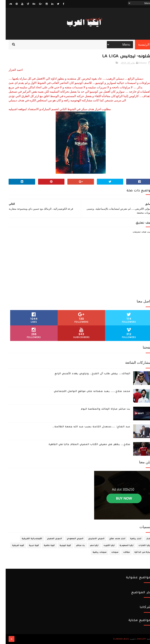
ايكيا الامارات (139, 546)
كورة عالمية (44, 546)
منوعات (109, 552)
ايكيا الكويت (104, 546)
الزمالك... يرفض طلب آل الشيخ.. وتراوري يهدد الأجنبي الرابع (87, 374)
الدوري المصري (49, 539)
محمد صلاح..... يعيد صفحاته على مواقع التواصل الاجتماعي (86, 391)
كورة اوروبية (60, 546)
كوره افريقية (13, 546)
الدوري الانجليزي (91, 539)
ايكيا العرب (88, 19)
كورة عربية (28, 546)
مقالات (121, 552)
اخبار (143, 539)
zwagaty (136, 639)
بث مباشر (75, 546)
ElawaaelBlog (116, 639)
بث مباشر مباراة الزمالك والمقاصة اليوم (100, 409)
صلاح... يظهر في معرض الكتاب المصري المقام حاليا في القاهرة (84, 444)
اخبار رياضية (130, 539)
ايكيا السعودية (121, 546)
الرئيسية (138, 45)
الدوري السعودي (69, 539)
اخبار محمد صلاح (112, 539)
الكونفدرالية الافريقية (26, 539)
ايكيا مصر (89, 546)
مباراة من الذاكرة (137, 552)
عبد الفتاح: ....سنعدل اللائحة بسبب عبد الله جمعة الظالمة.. (86, 427)
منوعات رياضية (94, 552)
